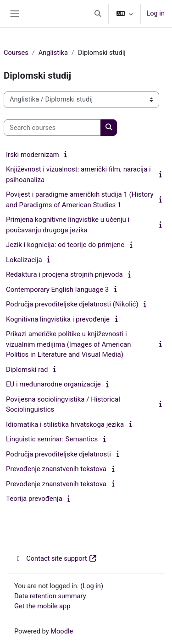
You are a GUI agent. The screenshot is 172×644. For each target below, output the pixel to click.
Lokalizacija (24, 260)
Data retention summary (50, 596)
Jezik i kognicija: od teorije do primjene (65, 245)
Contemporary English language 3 (57, 290)
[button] (98, 14)
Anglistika (53, 53)
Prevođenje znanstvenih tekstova (56, 469)
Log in (155, 13)
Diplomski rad (27, 370)
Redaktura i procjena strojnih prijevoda (64, 274)
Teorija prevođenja (34, 499)
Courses (16, 53)
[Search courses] (52, 128)
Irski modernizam (33, 155)
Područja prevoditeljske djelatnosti (58, 454)
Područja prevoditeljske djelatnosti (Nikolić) (72, 304)
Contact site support (56, 558)
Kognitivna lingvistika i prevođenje (58, 319)
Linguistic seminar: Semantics (52, 439)
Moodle (62, 631)
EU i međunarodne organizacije (53, 384)
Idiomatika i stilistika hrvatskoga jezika (65, 424)
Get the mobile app (42, 606)
